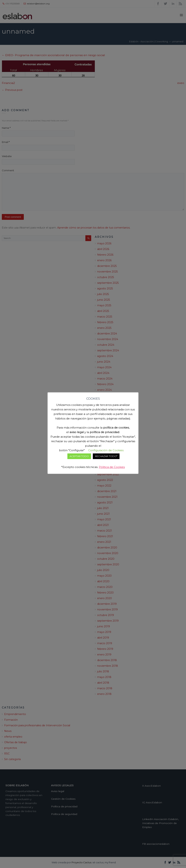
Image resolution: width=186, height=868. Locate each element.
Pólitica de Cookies (112, 467)
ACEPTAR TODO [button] (79, 456)
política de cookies (116, 428)
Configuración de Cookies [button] (106, 450)
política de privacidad (104, 432)
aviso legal (77, 432)
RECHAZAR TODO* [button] (106, 456)
